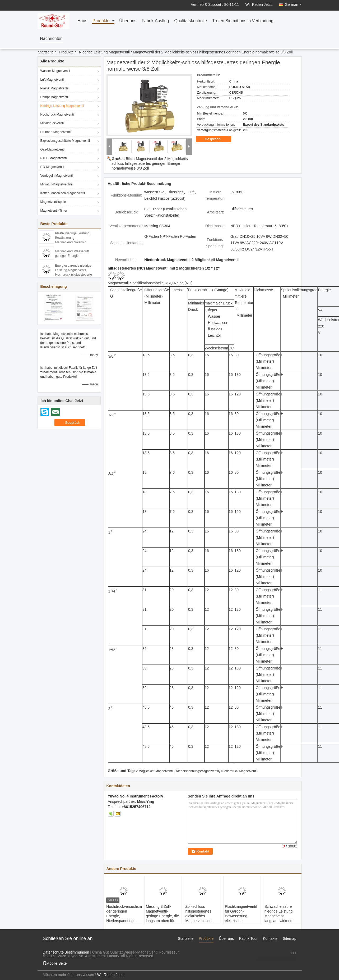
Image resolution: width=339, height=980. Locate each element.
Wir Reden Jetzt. (259, 4)
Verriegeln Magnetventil (57, 176)
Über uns (128, 21)
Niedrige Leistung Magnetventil (104, 52)
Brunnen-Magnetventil (56, 132)
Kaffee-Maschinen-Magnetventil (63, 193)
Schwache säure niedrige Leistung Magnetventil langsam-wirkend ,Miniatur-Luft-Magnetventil (279, 918)
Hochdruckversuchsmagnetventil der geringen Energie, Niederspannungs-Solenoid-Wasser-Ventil (124, 918)
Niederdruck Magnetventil (239, 771)
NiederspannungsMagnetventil (197, 771)
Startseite (46, 52)
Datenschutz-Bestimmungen (66, 952)
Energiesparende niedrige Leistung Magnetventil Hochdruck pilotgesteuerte (74, 270)
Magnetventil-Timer (54, 211)
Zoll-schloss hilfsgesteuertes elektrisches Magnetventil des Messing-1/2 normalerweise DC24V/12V (199, 921)
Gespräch (216, 139)
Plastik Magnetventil (55, 88)
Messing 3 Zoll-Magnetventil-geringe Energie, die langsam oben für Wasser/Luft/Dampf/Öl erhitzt (162, 918)
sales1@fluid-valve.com (277, 958)
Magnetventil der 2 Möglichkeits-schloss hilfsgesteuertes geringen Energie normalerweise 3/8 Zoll (150, 163)
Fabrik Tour (248, 938)
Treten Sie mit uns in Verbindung (243, 21)
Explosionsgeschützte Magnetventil (65, 141)
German (293, 4)
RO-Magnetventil (52, 167)
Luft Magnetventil (52, 80)
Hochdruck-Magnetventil (57, 115)
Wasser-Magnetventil (55, 71)
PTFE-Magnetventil (54, 158)
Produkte (101, 21)
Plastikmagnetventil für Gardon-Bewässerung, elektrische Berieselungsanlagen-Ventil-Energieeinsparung (243, 921)
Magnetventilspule (53, 202)
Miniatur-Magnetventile (56, 184)
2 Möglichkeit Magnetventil (155, 771)
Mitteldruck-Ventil (52, 123)
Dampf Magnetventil (55, 97)
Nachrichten (51, 39)
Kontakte (270, 938)
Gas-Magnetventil (53, 149)
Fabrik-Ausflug (155, 21)
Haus (82, 21)
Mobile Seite (55, 963)
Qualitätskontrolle (191, 21)
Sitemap (289, 938)
